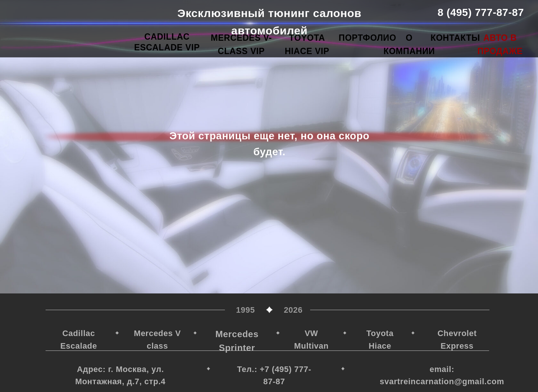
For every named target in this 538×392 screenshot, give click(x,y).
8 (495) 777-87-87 (481, 12)
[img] (79, 22)
